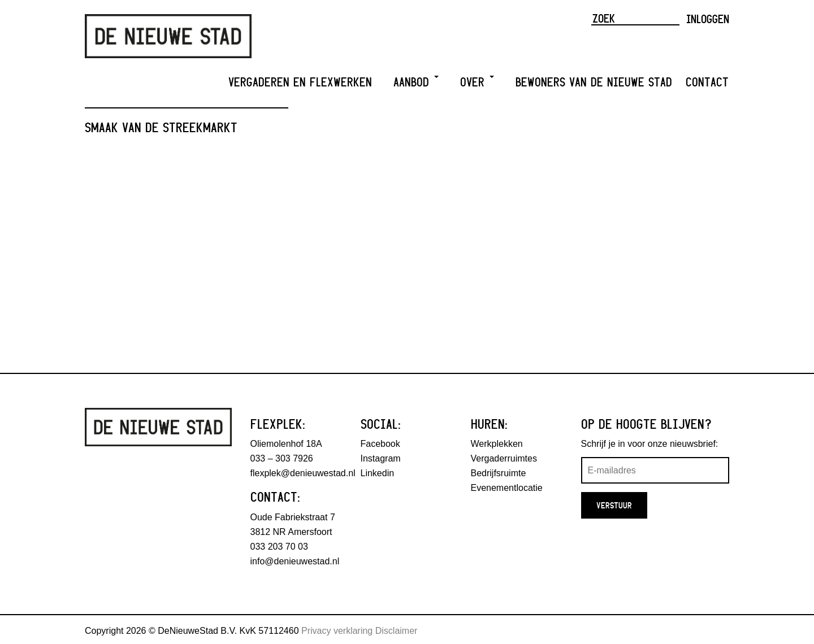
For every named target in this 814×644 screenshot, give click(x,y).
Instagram (381, 458)
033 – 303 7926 (282, 458)
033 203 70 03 (279, 547)
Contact (707, 82)
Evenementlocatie (507, 488)
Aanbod (416, 82)
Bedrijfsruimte (499, 473)
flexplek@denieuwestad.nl (303, 473)
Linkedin (378, 473)
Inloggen (708, 19)
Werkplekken (497, 444)
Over (477, 82)
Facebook (380, 444)
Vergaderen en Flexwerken (300, 82)
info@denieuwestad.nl (295, 561)
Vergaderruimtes (504, 458)
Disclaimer (397, 631)
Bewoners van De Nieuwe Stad (594, 82)
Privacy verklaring (337, 631)
